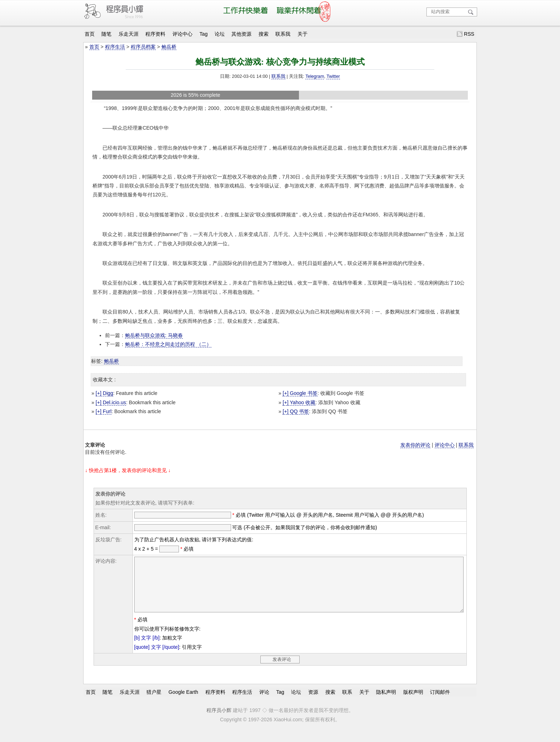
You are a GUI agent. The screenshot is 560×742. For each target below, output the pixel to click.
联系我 (283, 34)
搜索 (264, 34)
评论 (264, 703)
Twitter (333, 76)
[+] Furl (104, 411)
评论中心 (182, 34)
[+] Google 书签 (300, 393)
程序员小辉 (219, 721)
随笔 (106, 34)
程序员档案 (143, 47)
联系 (347, 703)
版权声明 (413, 703)
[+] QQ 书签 (296, 411)
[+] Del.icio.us (111, 402)
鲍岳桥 (169, 47)
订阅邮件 (440, 703)
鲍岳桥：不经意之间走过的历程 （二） (168, 344)
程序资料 (155, 34)
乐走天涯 (129, 34)
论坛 (220, 34)
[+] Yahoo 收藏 (299, 402)
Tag (204, 34)
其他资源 (241, 34)
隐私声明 (386, 703)
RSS (469, 34)
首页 (90, 34)
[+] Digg (104, 393)
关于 (302, 34)
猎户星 (154, 703)
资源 (313, 703)
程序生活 (115, 47)
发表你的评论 (415, 445)
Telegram (315, 76)
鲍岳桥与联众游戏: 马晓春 (154, 335)
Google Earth (183, 703)
